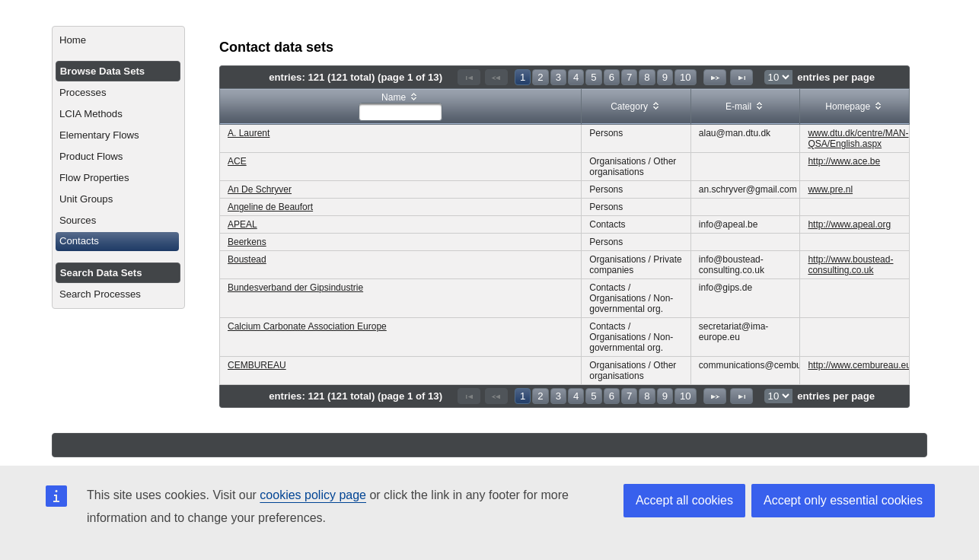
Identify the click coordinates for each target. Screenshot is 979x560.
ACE (237, 161)
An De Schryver (260, 189)
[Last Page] (741, 77)
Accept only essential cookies (843, 500)
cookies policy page (313, 495)
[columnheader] (401, 107)
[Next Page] (715, 77)
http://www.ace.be (844, 161)
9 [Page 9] (665, 77)
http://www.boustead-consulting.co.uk (850, 265)
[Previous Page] (496, 77)
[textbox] (400, 112)
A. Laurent (249, 133)
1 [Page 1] (523, 77)
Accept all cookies (684, 500)
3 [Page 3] (558, 77)
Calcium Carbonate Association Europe (307, 326)
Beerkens (247, 242)
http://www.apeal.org (849, 224)
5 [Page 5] (593, 77)
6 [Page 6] (612, 77)
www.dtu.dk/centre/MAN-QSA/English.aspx (858, 138)
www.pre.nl (830, 189)
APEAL (242, 224)
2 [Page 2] (540, 77)
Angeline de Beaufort (270, 207)
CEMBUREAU (257, 365)
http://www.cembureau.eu (859, 365)
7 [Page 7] (629, 77)
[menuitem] (118, 40)
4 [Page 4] (576, 77)
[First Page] (469, 77)
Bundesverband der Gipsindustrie (295, 288)
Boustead (247, 259)
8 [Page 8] (647, 77)
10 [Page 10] (686, 77)
